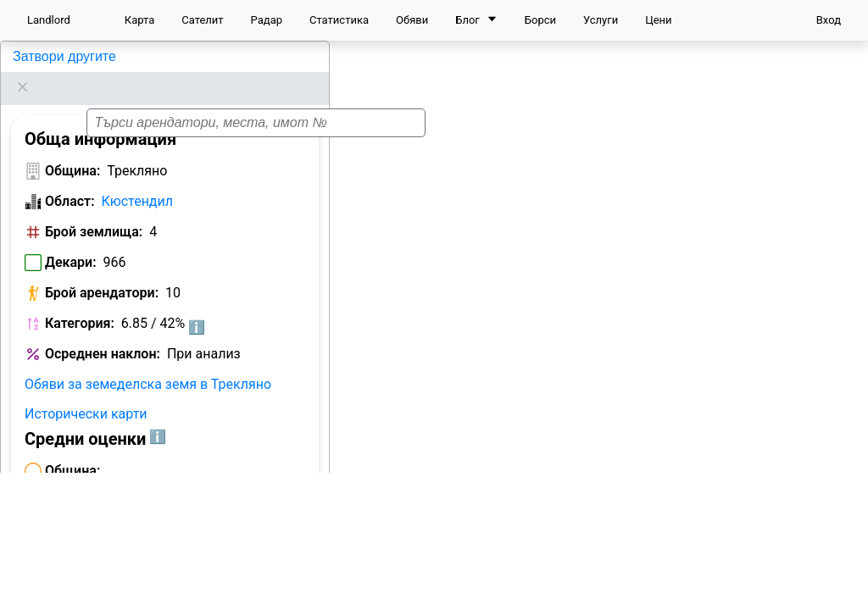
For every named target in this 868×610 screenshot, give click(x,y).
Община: (72, 150)
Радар (267, 20)
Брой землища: (94, 211)
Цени (658, 20)
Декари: (71, 241)
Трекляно (40, 56)
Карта (139, 20)
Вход (829, 20)
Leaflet (709, 589)
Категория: (80, 302)
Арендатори (62, 578)
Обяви (412, 20)
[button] (610, 314)
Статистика (339, 20)
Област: (70, 180)
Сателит (202, 20)
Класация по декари (181, 578)
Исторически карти (86, 393)
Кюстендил (137, 180)
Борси (540, 20)
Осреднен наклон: (103, 333)
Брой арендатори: (102, 272)
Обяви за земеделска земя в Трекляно (148, 363)
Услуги (601, 20)
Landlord (49, 20)
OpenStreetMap (780, 589)
